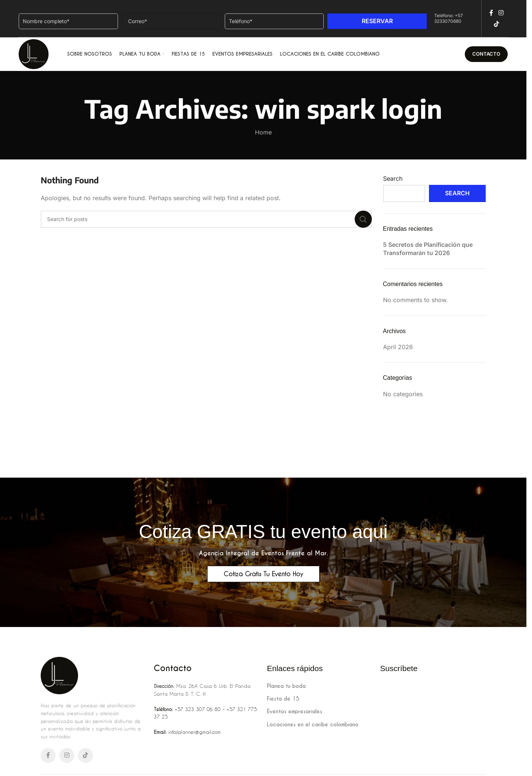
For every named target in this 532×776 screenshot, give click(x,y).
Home (263, 132)
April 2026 (398, 347)
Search (393, 179)
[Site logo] (34, 53)
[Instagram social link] (501, 13)
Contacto (486, 54)
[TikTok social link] (496, 24)
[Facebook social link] (491, 13)
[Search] (206, 219)
